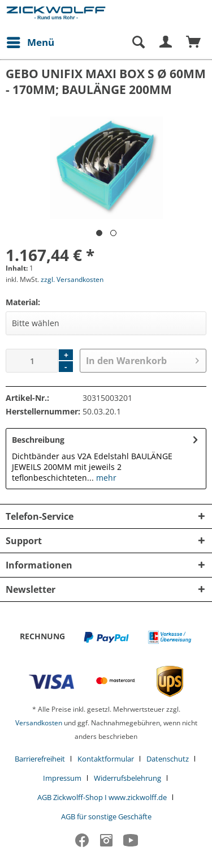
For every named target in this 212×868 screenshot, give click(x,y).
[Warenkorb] (194, 42)
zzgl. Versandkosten (72, 279)
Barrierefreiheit (40, 759)
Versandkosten (39, 723)
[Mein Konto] (166, 42)
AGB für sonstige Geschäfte (106, 816)
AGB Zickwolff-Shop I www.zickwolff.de (102, 797)
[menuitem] (30, 42)
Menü (31, 41)
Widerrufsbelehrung (127, 778)
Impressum (62, 778)
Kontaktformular (106, 759)
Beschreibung (38, 440)
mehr (105, 478)
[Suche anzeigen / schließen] (138, 42)
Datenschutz (168, 759)
